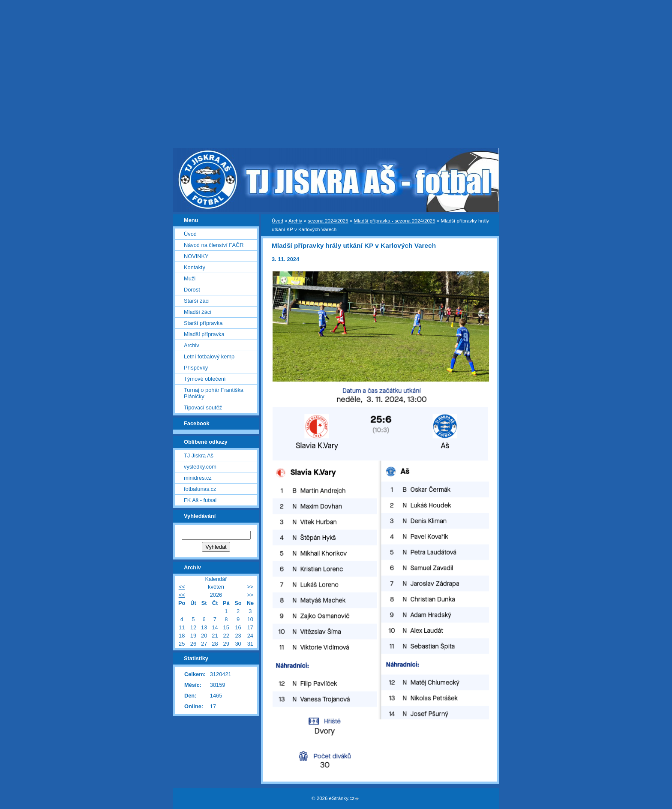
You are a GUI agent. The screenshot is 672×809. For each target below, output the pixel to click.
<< (182, 587)
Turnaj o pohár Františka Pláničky (214, 393)
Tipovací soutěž (203, 408)
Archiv (295, 221)
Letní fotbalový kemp (209, 356)
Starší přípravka (203, 323)
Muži (190, 278)
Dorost (192, 290)
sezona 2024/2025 (328, 221)
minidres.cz (198, 478)
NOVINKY (196, 256)
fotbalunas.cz (200, 489)
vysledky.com (200, 467)
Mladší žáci (198, 312)
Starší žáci (197, 301)
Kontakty (195, 267)
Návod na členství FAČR (214, 245)
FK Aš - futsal (200, 500)
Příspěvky (196, 368)
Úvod (277, 221)
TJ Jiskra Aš (199, 456)
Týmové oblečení (205, 379)
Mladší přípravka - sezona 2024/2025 (394, 221)
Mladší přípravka (204, 334)
